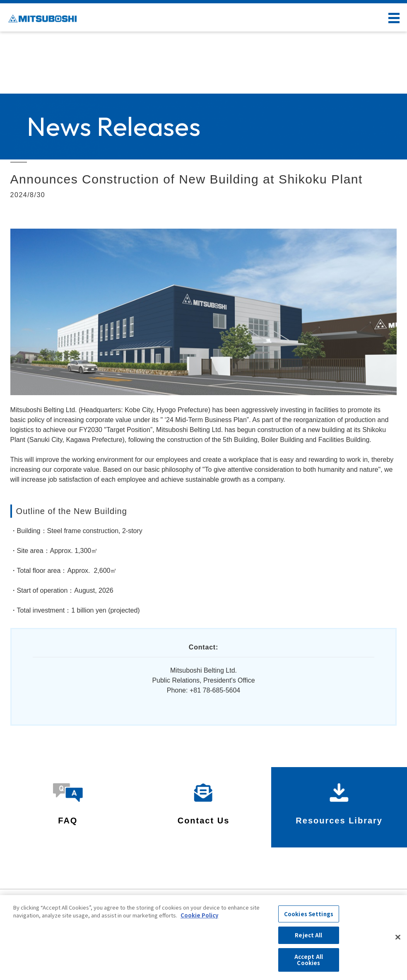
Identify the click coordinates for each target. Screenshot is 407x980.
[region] (203, 938)
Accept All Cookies (309, 960)
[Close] (398, 937)
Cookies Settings (309, 914)
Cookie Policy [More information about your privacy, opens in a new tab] (199, 915)
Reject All (308, 935)
